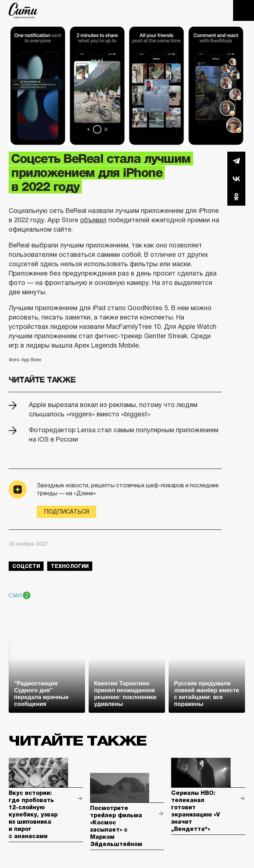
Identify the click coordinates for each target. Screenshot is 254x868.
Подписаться (66, 512)
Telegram (236, 161)
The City (23, 10)
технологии (70, 566)
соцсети (26, 566)
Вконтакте (236, 179)
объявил (93, 220)
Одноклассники (236, 197)
